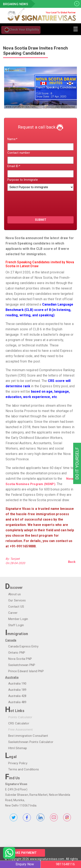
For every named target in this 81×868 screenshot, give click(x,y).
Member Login (18, 619)
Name (12, 139)
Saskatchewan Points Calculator (31, 742)
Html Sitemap (18, 748)
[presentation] (31, 202)
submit (41, 220)
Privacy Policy (18, 763)
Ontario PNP (17, 653)
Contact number (19, 153)
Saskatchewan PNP (22, 665)
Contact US (16, 607)
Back (72, 562)
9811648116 (65, 864)
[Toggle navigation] (75, 29)
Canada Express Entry (23, 646)
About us (15, 594)
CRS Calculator (19, 723)
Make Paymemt (24, 853)
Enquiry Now (25, 864)
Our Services (17, 600)
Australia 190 (17, 684)
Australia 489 (17, 702)
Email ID (14, 166)
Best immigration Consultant (28, 736)
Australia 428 (17, 696)
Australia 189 (17, 690)
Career (13, 613)
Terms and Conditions (24, 769)
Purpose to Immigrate (23, 180)
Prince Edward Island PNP (26, 671)
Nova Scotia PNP (20, 659)
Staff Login (16, 625)
